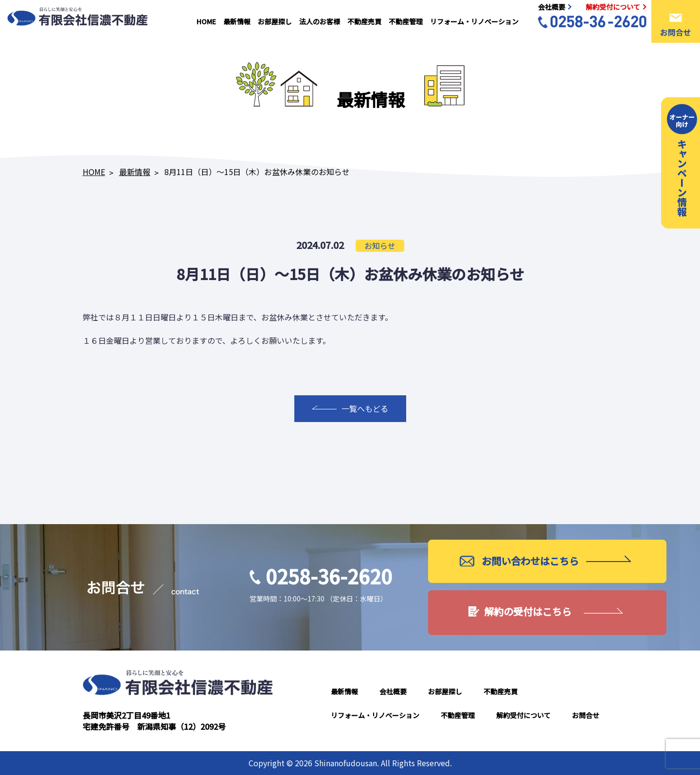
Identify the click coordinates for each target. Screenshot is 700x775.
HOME (206, 21)
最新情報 (237, 21)
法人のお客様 (320, 21)
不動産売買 (364, 21)
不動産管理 (406, 21)
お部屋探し (275, 21)
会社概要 (393, 691)
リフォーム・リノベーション (474, 21)
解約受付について (523, 715)
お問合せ (586, 715)
